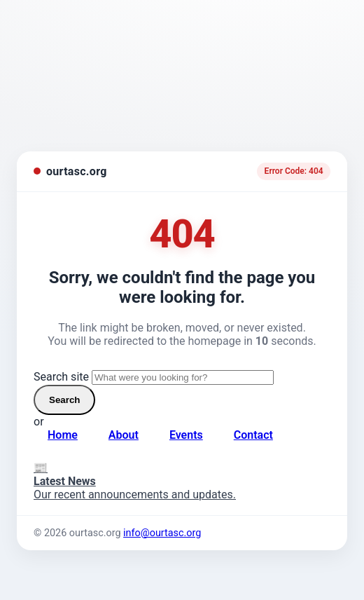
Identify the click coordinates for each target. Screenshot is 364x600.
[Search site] (183, 377)
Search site (61, 377)
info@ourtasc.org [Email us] (162, 533)
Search (64, 400)
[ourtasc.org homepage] (70, 171)
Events (186, 435)
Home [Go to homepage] (63, 435)
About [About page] (124, 435)
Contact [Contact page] (253, 435)
